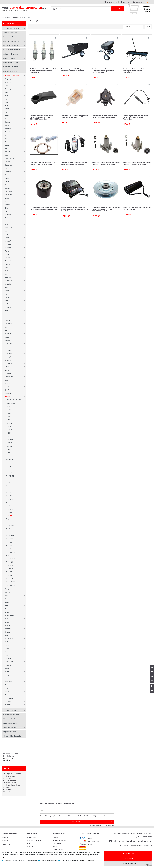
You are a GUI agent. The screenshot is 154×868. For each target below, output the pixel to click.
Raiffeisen (8, 592)
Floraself (8, 261)
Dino (6, 201)
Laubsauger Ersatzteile (10, 54)
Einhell (7, 225)
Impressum (10, 789)
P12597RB (9, 509)
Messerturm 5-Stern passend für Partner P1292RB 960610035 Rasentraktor (106, 163)
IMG (6, 327)
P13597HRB (10, 536)
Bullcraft (8, 155)
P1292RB (9, 516)
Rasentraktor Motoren (10, 710)
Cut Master (9, 195)
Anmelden (5, 838)
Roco (7, 606)
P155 (8, 555)
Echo (6, 208)
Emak (7, 234)
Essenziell (8, 861)
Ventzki (7, 672)
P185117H (9, 579)
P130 (8, 522)
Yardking (8, 89)
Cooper (7, 182)
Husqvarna (9, 324)
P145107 (9, 542)
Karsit (7, 337)
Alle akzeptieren (128, 853)
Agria (7, 92)
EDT (6, 218)
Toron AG (8, 658)
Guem (7, 287)
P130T (8, 529)
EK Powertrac (9, 228)
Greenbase (8, 281)
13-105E (9, 433)
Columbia (8, 175)
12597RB (9, 423)
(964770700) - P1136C (13, 400)
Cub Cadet (8, 191)
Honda (7, 314)
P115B (8, 486)
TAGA (7, 645)
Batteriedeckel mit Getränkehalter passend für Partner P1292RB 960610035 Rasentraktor (42, 117)
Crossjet (8, 188)
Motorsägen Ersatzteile (10, 63)
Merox (7, 367)
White (7, 688)
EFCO (7, 221)
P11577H (9, 473)
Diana (7, 198)
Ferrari (7, 254)
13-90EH (9, 443)
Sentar (7, 622)
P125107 (9, 493)
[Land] (148, 2)
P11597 (9, 483)
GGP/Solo (8, 277)
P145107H (9, 545)
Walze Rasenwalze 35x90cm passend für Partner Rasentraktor (137, 208)
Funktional (75, 861)
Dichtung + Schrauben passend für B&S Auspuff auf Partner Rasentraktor (43, 163)
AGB (7, 787)
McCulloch (8, 364)
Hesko (7, 311)
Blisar (7, 139)
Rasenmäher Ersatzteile (11, 67)
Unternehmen (10, 776)
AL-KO (7, 105)
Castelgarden (9, 158)
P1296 (8, 519)
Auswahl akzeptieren (128, 864)
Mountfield (8, 373)
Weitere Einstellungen (87, 861)
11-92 (8, 416)
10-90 (8, 407)
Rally (6, 596)
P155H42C (10, 562)
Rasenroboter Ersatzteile (11, 28)
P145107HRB (10, 552)
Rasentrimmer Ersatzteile (11, 715)
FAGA (7, 251)
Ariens (7, 115)
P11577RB (9, 479)
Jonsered (8, 334)
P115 (8, 469)
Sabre (7, 612)
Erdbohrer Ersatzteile (10, 33)
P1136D (9, 466)
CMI (6, 168)
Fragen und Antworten (13, 774)
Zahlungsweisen (11, 780)
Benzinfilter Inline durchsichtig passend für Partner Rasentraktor (75, 116)
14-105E (9, 450)
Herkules (8, 307)
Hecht (7, 304)
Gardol (7, 268)
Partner (22, 17)
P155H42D (10, 565)
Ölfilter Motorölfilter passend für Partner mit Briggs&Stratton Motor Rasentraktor (44, 208)
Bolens (7, 142)
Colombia (8, 172)
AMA (6, 112)
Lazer (7, 347)
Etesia (7, 238)
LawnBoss (8, 344)
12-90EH (9, 430)
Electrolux (8, 231)
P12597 (9, 502)
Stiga (7, 86)
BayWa (7, 125)
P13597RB (9, 539)
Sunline (7, 642)
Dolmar (7, 205)
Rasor (7, 602)
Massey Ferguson (11, 357)
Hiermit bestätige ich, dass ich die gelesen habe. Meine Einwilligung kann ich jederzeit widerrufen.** (75, 816)
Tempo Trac (9, 652)
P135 (8, 532)
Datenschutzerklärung (13, 785)
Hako (7, 294)
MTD (6, 380)
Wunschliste (56, 38)
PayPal (64, 861)
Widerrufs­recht (32, 838)
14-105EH (9, 453)
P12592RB (9, 499)
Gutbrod (8, 291)
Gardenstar (9, 264)
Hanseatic (8, 297)
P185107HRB (10, 575)
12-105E (9, 420)
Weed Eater (9, 678)
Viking (7, 675)
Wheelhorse (9, 685)
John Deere (9, 79)
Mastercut (8, 360)
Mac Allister (9, 354)
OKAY (7, 390)
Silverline (8, 629)
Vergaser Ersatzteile (9, 732)
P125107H (9, 496)
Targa (7, 649)
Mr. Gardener (9, 377)
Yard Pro (8, 702)
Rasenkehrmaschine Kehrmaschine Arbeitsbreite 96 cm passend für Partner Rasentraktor (75, 209)
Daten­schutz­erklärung (34, 841)
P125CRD (9, 512)
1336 (8, 436)
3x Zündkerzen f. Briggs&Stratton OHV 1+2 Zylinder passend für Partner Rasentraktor (43, 71)
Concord (8, 178)
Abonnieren (92, 822)
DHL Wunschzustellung (49, 861)
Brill (6, 148)
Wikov (7, 692)
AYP (6, 119)
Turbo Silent (9, 662)
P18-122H (9, 569)
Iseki (6, 330)
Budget (7, 152)
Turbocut (8, 665)
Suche (118, 9)
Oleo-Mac (8, 393)
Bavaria (7, 122)
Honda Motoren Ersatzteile (12, 50)
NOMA (7, 387)
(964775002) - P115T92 (14, 403)
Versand (9, 778)
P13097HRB (10, 526)
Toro (6, 655)
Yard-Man (8, 705)
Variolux (8, 668)
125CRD (9, 426)
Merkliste (4, 848)
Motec (7, 370)
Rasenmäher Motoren (10, 71)
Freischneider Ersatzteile (11, 37)
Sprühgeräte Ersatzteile (10, 723)
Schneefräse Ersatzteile (10, 719)
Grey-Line (8, 284)
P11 (7, 463)
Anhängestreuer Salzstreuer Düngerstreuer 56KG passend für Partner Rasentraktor (103, 71)
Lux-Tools (8, 350)
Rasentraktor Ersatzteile (11, 17)
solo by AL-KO (9, 639)
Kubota (7, 340)
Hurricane (8, 320)
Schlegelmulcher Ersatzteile (12, 736)
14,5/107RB (10, 446)
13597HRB (10, 440)
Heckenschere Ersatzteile (11, 41)
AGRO (7, 96)
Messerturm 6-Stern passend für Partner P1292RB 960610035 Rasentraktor (137, 163)
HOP (6, 317)
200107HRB (10, 459)
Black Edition (9, 132)
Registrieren (5, 841)
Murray (7, 383)
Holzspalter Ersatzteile (10, 45)
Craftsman (8, 185)
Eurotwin (8, 248)
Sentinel (7, 625)
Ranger (7, 599)
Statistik (19, 861)
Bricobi (7, 145)
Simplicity (8, 82)
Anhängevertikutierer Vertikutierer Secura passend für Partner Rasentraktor (135, 71)
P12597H (9, 506)
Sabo (7, 609)
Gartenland (9, 271)
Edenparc (8, 215)
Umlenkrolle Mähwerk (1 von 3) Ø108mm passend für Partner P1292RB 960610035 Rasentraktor (106, 209)
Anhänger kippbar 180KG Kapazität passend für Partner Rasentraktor (73, 70)
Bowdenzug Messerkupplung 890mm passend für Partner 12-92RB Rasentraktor (136, 117)
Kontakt (8, 792)
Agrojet (7, 99)
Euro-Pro (8, 244)
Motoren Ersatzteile (9, 58)
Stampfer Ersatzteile (9, 727)
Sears (7, 619)
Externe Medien (32, 861)
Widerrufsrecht (11, 783)
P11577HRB (10, 476)
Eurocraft (8, 241)
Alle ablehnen (128, 859)
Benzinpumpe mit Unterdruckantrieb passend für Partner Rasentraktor (104, 116)
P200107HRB (10, 585)
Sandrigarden (9, 615)
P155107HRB (10, 559)
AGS (6, 102)
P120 (8, 489)
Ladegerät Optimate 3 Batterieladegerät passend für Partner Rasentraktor (75, 163)
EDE (6, 211)
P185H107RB (10, 582)
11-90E (8, 413)
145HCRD (9, 456)
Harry (7, 301)
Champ (7, 162)
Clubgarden (9, 165)
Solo (6, 635)
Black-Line (8, 135)
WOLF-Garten (9, 698)
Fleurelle (8, 258)
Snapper (8, 632)
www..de (24, 9)
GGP (6, 274)
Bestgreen (8, 129)
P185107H (9, 572)
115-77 (8, 410)
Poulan (7, 589)
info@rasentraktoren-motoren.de (11, 760)
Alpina (7, 109)
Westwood (8, 682)
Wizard (7, 695)
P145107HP (10, 549)
